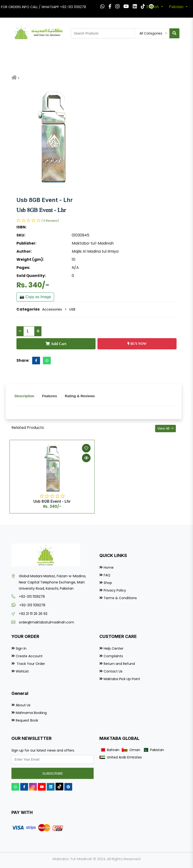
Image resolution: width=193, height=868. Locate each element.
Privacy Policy (115, 590)
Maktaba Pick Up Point (122, 679)
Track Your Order (30, 664)
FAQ (107, 575)
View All (165, 428)
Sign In (21, 648)
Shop (108, 583)
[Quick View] (86, 458)
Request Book (27, 720)
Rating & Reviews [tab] (80, 396)
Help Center (114, 648)
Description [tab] (24, 396)
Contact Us (113, 671)
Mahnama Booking (31, 713)
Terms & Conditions (120, 598)
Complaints (113, 656)
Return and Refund (119, 664)
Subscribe (53, 773)
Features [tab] (50, 396)
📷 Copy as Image (35, 297)
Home (109, 567)
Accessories (52, 309)
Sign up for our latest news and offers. (43, 750)
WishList (22, 671)
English (153, 7)
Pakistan (177, 7)
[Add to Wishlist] (86, 448)
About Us (23, 705)
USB (72, 309)
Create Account (29, 656)
